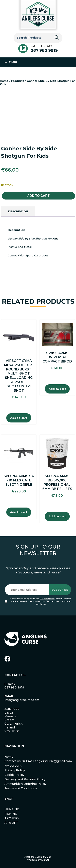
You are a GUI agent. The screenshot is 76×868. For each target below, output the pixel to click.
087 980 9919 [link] (14, 687)
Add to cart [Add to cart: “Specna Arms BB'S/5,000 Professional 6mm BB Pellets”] (57, 516)
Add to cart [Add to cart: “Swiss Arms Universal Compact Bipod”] (57, 389)
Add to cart (39, 196)
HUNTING (12, 809)
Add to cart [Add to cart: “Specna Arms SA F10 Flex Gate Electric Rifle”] (19, 512)
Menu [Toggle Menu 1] (11, 62)
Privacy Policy (47, 599)
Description (18, 211)
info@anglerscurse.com (22, 700)
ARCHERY (12, 818)
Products (18, 81)
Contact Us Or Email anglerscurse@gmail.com (38, 761)
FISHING (11, 814)
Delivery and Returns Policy (25, 779)
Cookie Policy (14, 775)
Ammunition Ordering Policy (25, 784)
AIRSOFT (11, 823)
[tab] (18, 211)
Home (4, 81)
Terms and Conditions (21, 788)
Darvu (45, 860)
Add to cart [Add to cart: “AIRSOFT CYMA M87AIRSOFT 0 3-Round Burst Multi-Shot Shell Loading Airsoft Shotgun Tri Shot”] (19, 418)
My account (13, 766)
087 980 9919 (44, 50)
